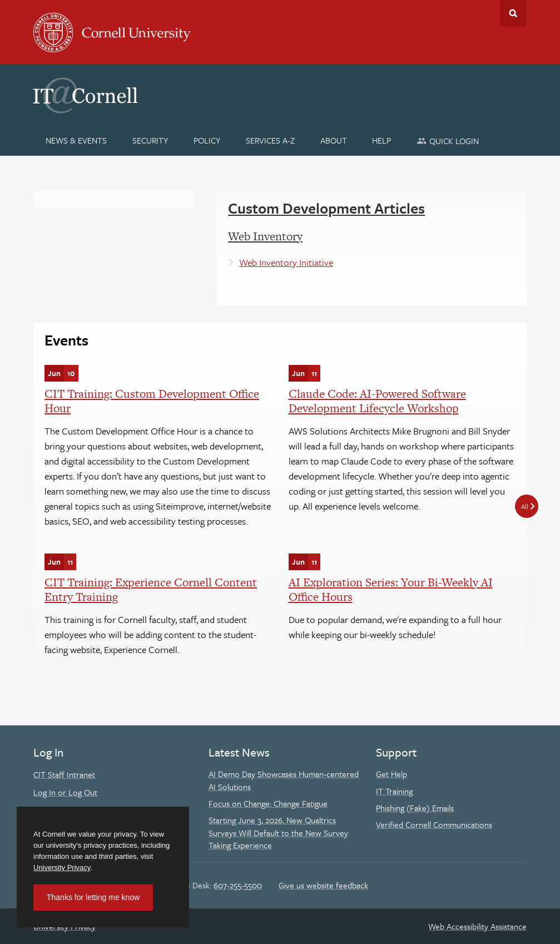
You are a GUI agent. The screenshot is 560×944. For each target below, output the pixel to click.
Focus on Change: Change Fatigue (268, 803)
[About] (333, 140)
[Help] (382, 140)
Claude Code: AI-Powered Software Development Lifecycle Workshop (377, 401)
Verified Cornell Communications (434, 824)
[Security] (150, 140)
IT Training (394, 791)
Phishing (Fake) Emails (415, 808)
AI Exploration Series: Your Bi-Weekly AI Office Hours (391, 589)
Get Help (391, 774)
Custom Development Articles (326, 208)
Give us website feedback (323, 885)
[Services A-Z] (270, 140)
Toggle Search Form (513, 13)
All (525, 506)
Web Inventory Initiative (286, 262)
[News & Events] (76, 140)
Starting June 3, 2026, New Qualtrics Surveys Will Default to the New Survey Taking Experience (278, 832)
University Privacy (62, 868)
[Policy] (207, 140)
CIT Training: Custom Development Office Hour (152, 401)
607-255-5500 (238, 885)
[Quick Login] (448, 140)
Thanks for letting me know (93, 897)
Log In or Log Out (65, 792)
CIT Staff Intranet (64, 774)
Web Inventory (265, 236)
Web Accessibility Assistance (477, 926)
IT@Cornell (86, 96)
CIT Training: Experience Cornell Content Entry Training (151, 589)
